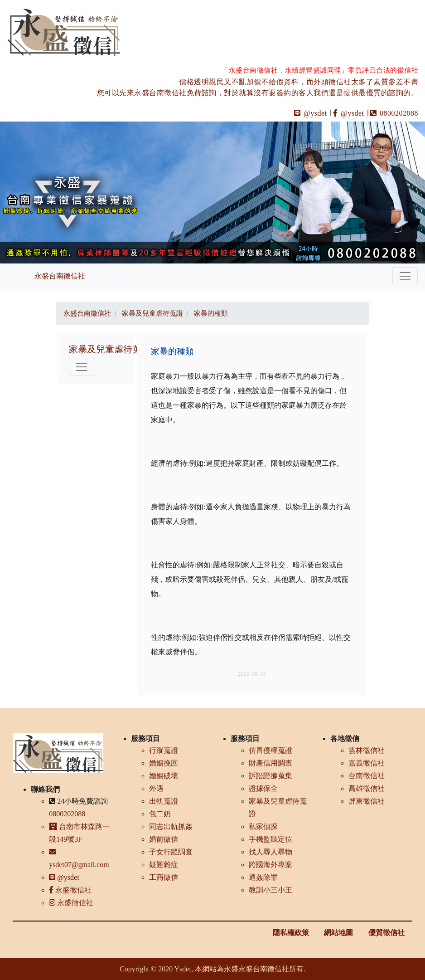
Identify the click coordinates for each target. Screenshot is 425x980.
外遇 (156, 788)
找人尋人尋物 (270, 852)
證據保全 (263, 788)
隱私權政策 (291, 933)
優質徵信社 (386, 933)
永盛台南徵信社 (60, 276)
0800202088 (394, 113)
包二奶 (160, 814)
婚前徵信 (164, 839)
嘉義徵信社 (367, 763)
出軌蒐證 (164, 801)
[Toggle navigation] (405, 276)
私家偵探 (263, 826)
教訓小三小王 (270, 890)
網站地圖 (338, 933)
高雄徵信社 (367, 788)
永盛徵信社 (70, 890)
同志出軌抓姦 (171, 826)
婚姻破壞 (164, 776)
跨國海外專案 (270, 865)
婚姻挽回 (164, 763)
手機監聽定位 (270, 839)
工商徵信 (164, 877)
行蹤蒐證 (164, 750)
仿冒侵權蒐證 (270, 750)
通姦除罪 (263, 877)
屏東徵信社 (367, 801)
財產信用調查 (270, 763)
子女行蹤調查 (171, 852)
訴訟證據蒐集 (270, 776)
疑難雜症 (164, 865)
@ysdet (311, 113)
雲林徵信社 (367, 750)
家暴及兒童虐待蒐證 (110, 349)
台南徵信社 (367, 776)
